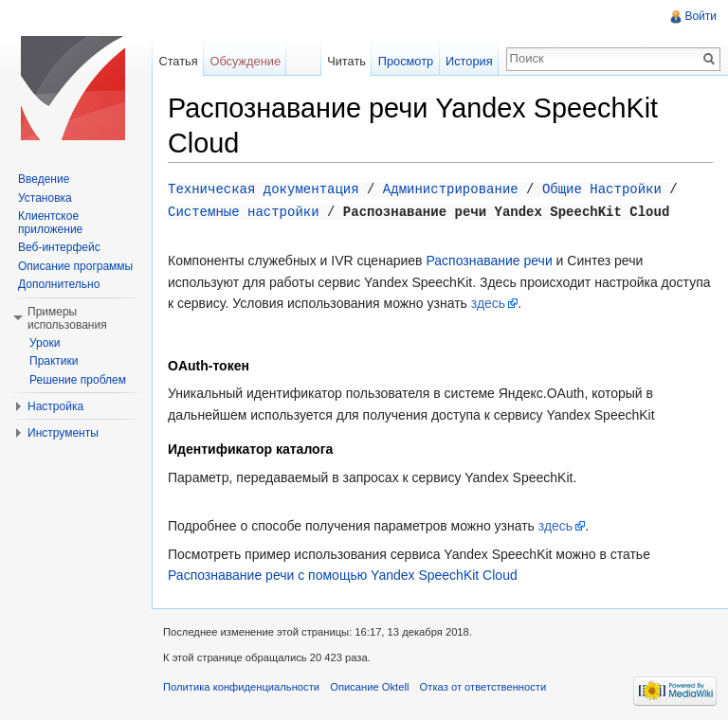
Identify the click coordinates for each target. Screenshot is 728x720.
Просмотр (406, 61)
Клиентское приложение (50, 223)
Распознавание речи (489, 259)
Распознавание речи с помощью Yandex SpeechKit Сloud (343, 573)
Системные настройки (244, 210)
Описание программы (75, 266)
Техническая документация (264, 188)
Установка (45, 198)
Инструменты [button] (63, 433)
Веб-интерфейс (59, 247)
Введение (44, 179)
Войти (701, 16)
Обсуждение (245, 61)
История (469, 61)
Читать (346, 61)
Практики (54, 361)
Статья (178, 61)
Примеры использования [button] (67, 318)
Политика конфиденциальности (241, 685)
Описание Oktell (369, 685)
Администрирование (451, 188)
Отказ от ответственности (483, 685)
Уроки (45, 343)
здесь (488, 301)
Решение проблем (78, 380)
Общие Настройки (602, 188)
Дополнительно (59, 284)
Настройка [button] (55, 406)
